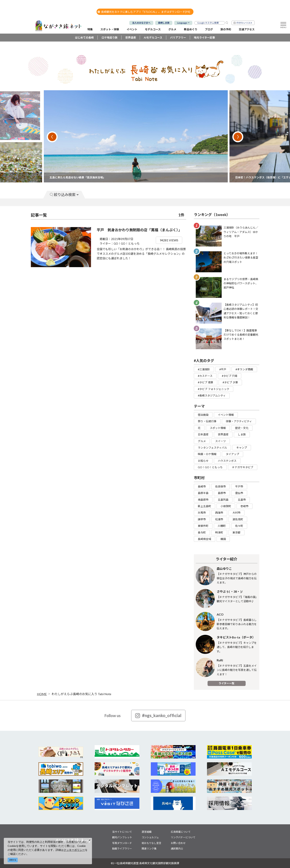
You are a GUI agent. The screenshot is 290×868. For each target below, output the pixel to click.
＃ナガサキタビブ (243, 467)
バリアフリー (178, 37)
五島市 (242, 500)
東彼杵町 (203, 526)
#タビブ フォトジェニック (214, 389)
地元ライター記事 (204, 37)
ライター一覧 (226, 683)
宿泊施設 (203, 415)
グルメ (202, 441)
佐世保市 (220, 486)
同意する (13, 860)
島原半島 (203, 493)
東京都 (236, 532)
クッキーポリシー (74, 850)
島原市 (222, 493)
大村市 (236, 513)
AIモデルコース (153, 37)
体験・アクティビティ (239, 421)
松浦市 (219, 519)
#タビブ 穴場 (230, 376)
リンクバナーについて (183, 837)
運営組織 (147, 832)
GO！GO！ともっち (210, 467)
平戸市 (239, 486)
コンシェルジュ (150, 837)
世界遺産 (131, 37)
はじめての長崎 (84, 37)
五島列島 (223, 500)
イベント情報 (226, 415)
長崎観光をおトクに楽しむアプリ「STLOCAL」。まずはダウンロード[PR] (144, 12)
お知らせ (203, 461)
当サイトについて (122, 832)
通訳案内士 (177, 849)
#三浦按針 (204, 369)
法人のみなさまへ (141, 23)
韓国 (223, 539)
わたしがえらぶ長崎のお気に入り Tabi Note (81, 694)
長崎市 (202, 486)
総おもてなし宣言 (151, 843)
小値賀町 (226, 506)
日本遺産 (203, 434)
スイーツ (220, 441)
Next (238, 137)
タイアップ (232, 454)
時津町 (219, 532)
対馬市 (202, 513)
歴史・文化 (242, 428)
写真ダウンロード (122, 843)
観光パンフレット (122, 837)
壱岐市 (244, 506)
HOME (42, 694)
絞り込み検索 (64, 195)
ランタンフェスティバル (212, 448)
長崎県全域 (205, 539)
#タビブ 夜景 (206, 382)
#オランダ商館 (244, 369)
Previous (52, 137)
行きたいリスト (244, 23)
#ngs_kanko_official (158, 716)
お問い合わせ (178, 843)
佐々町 (239, 526)
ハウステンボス (227, 461)
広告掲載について (181, 832)
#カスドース (205, 376)
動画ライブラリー (122, 849)
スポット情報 (218, 428)
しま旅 (242, 434)
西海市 (219, 513)
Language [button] (182, 23)
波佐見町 (238, 519)
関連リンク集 (149, 849)
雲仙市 (239, 493)
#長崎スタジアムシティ (212, 395)
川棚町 (222, 526)
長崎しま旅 (164, 23)
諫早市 (202, 519)
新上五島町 (205, 506)
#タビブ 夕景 (230, 382)
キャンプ (242, 448)
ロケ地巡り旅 (109, 37)
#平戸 (223, 369)
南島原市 (203, 500)
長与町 (202, 532)
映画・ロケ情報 (207, 454)
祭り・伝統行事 (207, 421)
